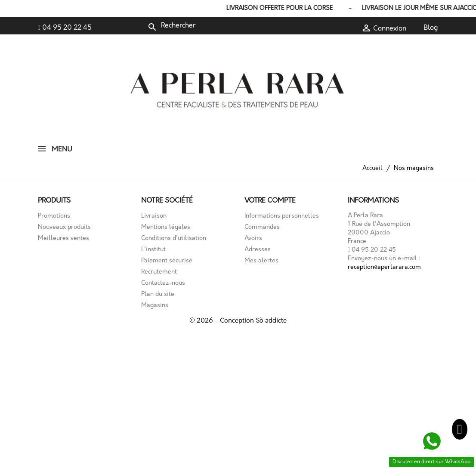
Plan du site (158, 294)
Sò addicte (271, 321)
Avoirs (253, 239)
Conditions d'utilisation (174, 239)
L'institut (153, 250)
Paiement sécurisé (167, 261)
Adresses (258, 250)
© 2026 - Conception (223, 321)
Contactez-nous (163, 283)
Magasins (155, 306)
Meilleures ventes (63, 239)
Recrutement (159, 272)
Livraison (154, 216)
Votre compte (270, 201)
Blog (431, 28)
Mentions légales (166, 227)
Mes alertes (261, 261)
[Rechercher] (205, 26)
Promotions (54, 216)
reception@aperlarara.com (384, 267)
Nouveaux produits (64, 227)
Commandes (262, 227)
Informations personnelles (282, 216)
